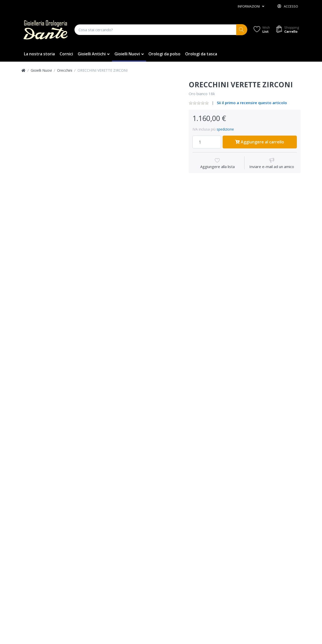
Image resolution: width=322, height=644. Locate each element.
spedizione (225, 129)
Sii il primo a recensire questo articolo (252, 103)
